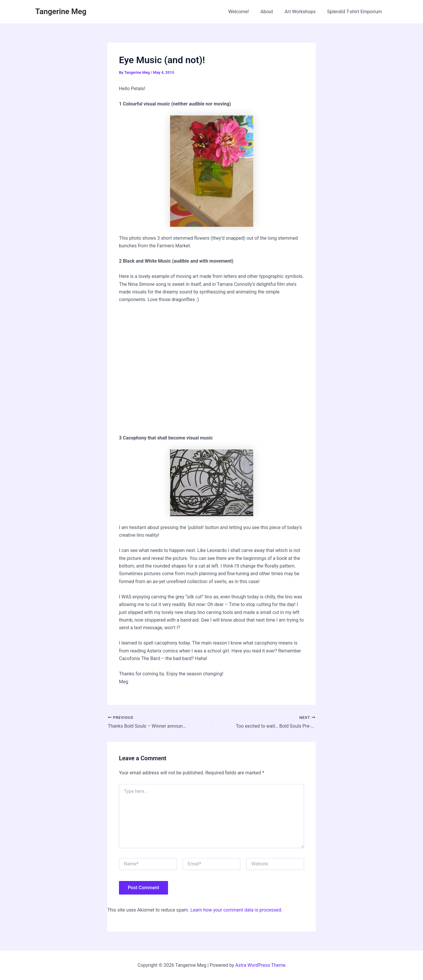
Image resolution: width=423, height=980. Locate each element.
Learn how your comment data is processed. (237, 910)
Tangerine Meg (61, 11)
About (272, 12)
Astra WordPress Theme (260, 965)
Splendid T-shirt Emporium (356, 12)
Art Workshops (303, 12)
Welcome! (246, 12)
